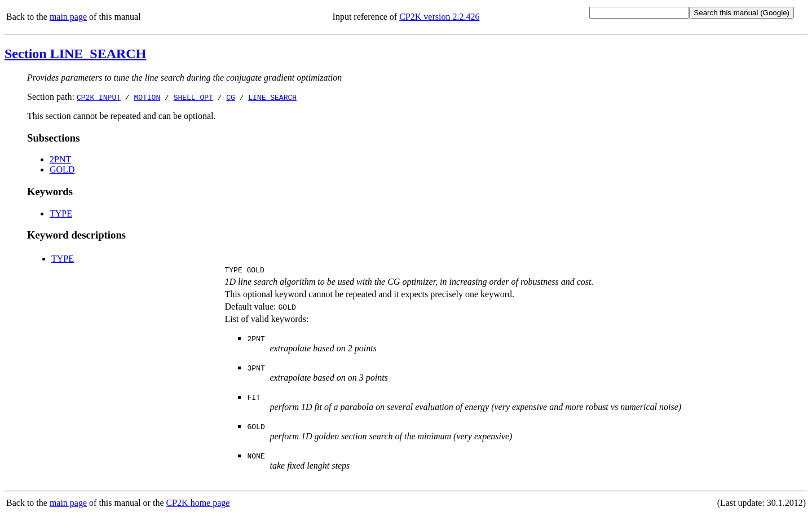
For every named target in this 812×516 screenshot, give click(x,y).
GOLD (62, 169)
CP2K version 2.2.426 (439, 17)
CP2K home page (198, 504)
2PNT (60, 159)
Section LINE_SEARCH (75, 54)
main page (68, 17)
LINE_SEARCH (272, 97)
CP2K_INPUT (99, 97)
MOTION (147, 97)
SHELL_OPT (193, 97)
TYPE (61, 213)
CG (231, 97)
